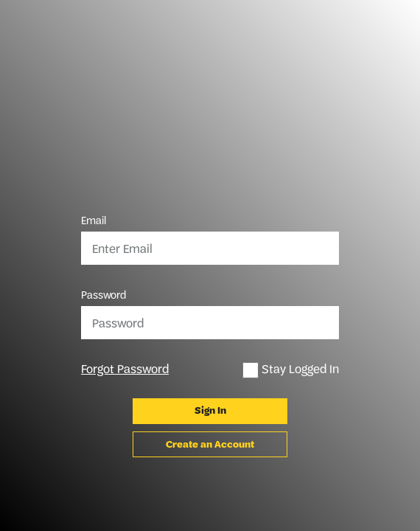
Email (94, 221)
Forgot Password (125, 369)
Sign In (210, 410)
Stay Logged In (291, 370)
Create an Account (210, 444)
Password (104, 295)
